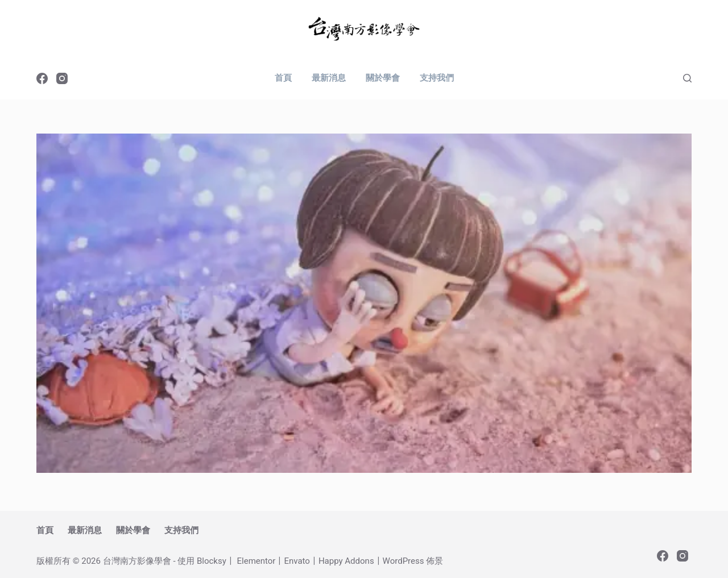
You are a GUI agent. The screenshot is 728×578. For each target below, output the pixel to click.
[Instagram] (62, 78)
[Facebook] (42, 78)
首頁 (283, 78)
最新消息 (329, 78)
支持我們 (437, 78)
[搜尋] (687, 78)
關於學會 (383, 78)
